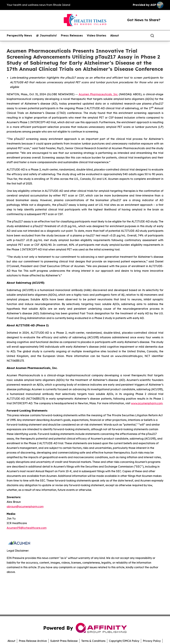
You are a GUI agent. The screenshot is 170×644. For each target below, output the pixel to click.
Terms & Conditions (93, 641)
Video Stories (97, 35)
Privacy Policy (152, 641)
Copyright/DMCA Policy (124, 641)
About (115, 35)
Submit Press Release (64, 641)
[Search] (152, 36)
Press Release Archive (33, 641)
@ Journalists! (46, 35)
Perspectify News (19, 35)
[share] (161, 36)
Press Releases (72, 35)
